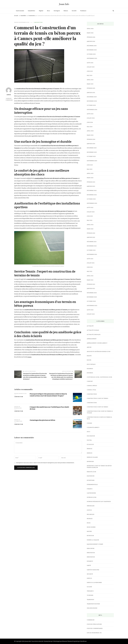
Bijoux (89, 360)
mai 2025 (90, 76)
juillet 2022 (91, 212)
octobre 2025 (91, 54)
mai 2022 (90, 220)
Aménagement (92, 339)
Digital (41, 11)
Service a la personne (94, 583)
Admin (9, 91)
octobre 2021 (91, 250)
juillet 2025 (91, 67)
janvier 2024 (91, 144)
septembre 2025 (92, 58)
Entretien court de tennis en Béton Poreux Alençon (99, 467)
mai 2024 (90, 127)
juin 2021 (90, 267)
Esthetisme (91, 480)
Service (89, 578)
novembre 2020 (92, 297)
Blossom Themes (67, 641)
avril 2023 (90, 173)
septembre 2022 (92, 203)
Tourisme (90, 595)
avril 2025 (90, 80)
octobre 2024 (91, 105)
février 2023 (91, 182)
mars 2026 (90, 33)
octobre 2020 (91, 301)
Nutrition (90, 536)
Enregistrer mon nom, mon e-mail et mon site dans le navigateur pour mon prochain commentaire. (45, 463)
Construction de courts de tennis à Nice (99, 418)
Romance (90, 561)
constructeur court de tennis (98, 398)
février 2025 (91, 88)
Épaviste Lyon (91, 472)
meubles (90, 519)
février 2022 (91, 233)
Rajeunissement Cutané (95, 544)
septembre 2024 (92, 110)
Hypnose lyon (92, 497)
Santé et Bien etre (93, 570)
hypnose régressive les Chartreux (99, 502)
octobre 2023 (91, 156)
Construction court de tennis (97, 407)
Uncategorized (92, 608)
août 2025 (90, 63)
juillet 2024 (91, 118)
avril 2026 (90, 29)
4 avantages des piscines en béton (43, 420)
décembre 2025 (92, 46)
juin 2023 (90, 165)
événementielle (92, 485)
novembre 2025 (92, 50)
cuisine (89, 423)
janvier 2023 (91, 186)
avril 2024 (90, 131)
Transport (90, 600)
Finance (90, 489)
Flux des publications (94, 624)
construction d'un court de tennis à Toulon (100, 412)
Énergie (90, 449)
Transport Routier (93, 604)
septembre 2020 (92, 306)
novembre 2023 (92, 152)
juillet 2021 (91, 263)
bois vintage (91, 364)
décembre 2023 (92, 148)
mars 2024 (90, 135)
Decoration (91, 436)
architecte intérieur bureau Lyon (99, 352)
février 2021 (91, 284)
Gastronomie (20, 11)
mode (89, 523)
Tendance (83, 11)
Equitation (91, 476)
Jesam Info (64, 4)
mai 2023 (90, 169)
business (90, 373)
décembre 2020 (92, 293)
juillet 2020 (91, 314)
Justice (89, 510)
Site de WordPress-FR (94, 633)
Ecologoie (57, 11)
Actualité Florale (93, 330)
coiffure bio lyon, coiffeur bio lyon (99, 377)
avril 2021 (90, 276)
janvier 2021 (91, 289)
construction (39, 178)
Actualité (90, 326)
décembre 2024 (92, 97)
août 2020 (90, 310)
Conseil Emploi (92, 386)
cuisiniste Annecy (93, 427)
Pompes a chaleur (93, 540)
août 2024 (90, 114)
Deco (48, 11)
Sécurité (90, 574)
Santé (89, 565)
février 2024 (91, 139)
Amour (89, 347)
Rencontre (91, 548)
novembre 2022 (92, 195)
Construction (38, 22)
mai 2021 (90, 271)
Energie (90, 453)
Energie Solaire (92, 457)
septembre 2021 (92, 254)
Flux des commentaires (95, 628)
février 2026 (91, 37)
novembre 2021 (92, 246)
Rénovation (91, 553)
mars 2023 (90, 178)
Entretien (90, 462)
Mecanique (91, 514)
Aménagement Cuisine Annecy (97, 343)
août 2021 (90, 259)
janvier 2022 (91, 237)
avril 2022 (90, 225)
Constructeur (92, 394)
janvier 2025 (91, 93)
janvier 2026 (91, 41)
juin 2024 (90, 122)
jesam (29, 357)
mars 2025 (90, 84)
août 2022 (90, 208)
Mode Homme (91, 527)
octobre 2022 (91, 199)
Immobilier (32, 11)
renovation (91, 557)
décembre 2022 (92, 191)
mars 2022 (90, 229)
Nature (66, 11)
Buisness (90, 369)
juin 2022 (90, 216)
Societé (74, 11)
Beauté (89, 356)
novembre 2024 (92, 101)
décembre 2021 (92, 242)
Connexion (91, 620)
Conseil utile (91, 390)
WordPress (83, 641)
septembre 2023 (92, 161)
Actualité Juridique (94, 335)
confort (90, 381)
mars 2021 (90, 280)
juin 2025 (90, 71)
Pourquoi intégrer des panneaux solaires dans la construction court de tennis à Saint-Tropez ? (48, 395)
